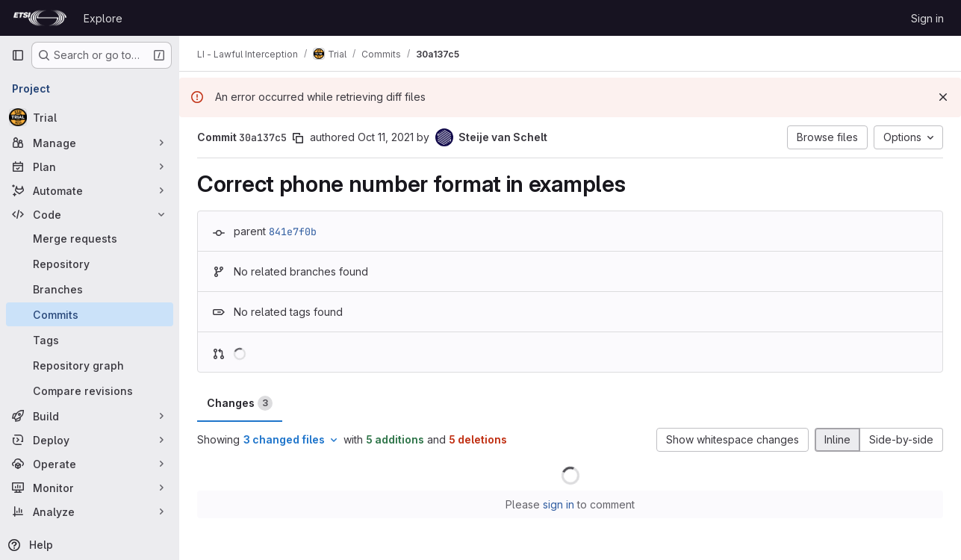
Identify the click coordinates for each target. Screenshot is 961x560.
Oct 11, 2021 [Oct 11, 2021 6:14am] (386, 137)
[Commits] (90, 314)
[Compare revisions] (90, 391)
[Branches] (90, 289)
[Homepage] (40, 18)
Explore (103, 18)
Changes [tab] (240, 403)
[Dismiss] (943, 97)
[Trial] (90, 117)
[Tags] (90, 340)
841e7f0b (293, 231)
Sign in (927, 18)
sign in (559, 504)
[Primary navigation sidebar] (18, 55)
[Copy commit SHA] (298, 138)
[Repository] (90, 264)
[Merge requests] (90, 238)
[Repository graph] (90, 365)
